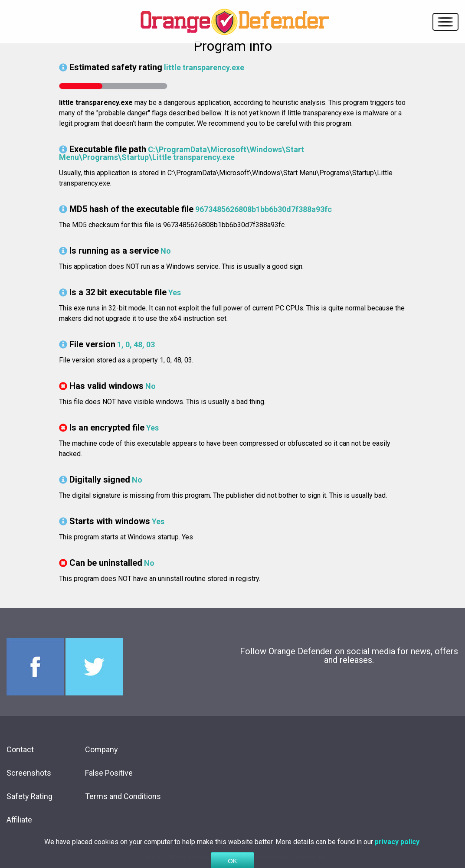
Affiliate (19, 820)
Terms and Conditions (123, 796)
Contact (20, 749)
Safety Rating (29, 796)
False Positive (109, 773)
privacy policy (397, 850)
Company (102, 749)
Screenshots (29, 773)
